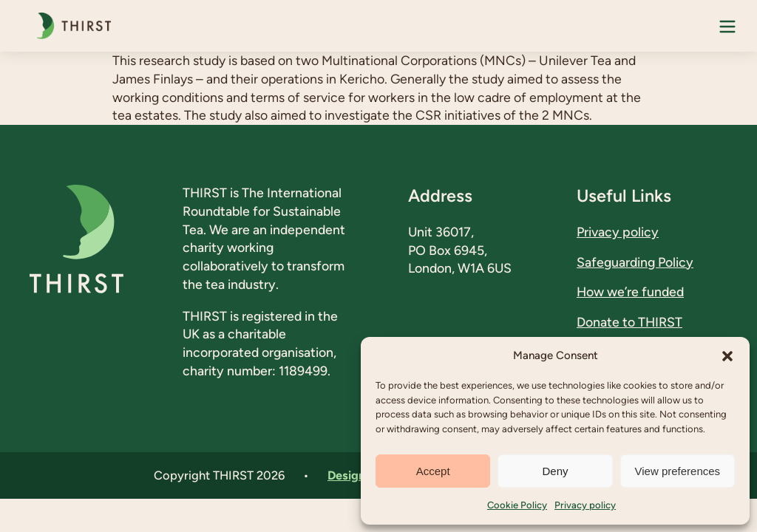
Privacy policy (585, 505)
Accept (433, 471)
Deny (555, 471)
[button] (727, 356)
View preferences (678, 471)
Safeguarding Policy (635, 262)
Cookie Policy (517, 505)
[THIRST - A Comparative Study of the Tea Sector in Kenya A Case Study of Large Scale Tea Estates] (70, 25)
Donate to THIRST (629, 322)
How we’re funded (630, 291)
